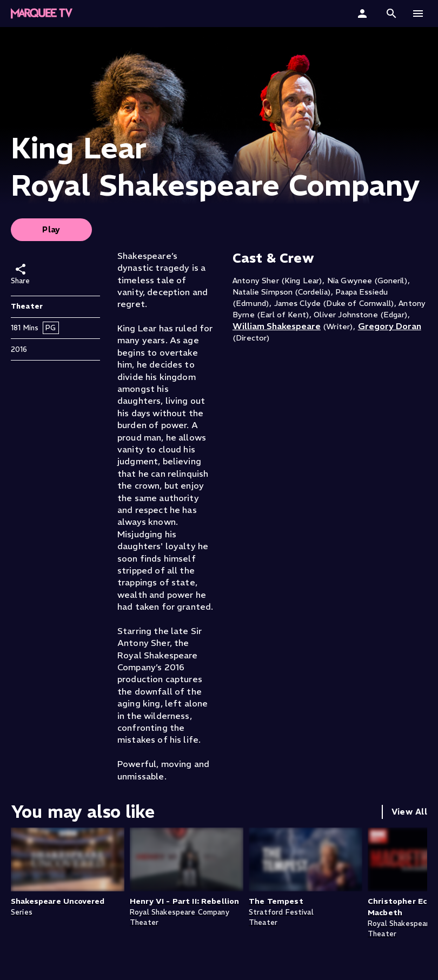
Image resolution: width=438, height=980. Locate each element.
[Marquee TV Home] (42, 14)
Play (51, 229)
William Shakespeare (277, 326)
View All (409, 812)
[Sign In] (364, 14)
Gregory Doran (390, 326)
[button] (391, 14)
